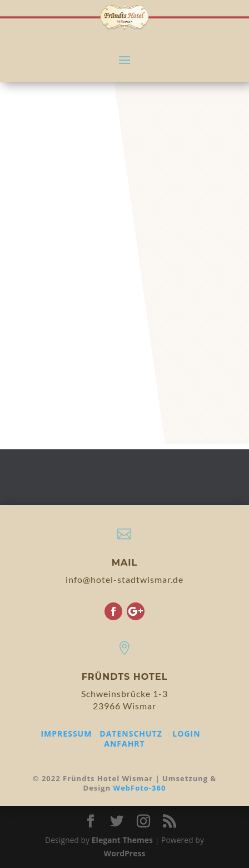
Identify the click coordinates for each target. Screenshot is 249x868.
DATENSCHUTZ (131, 734)
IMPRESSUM (66, 734)
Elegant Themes (122, 840)
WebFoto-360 (140, 788)
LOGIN (186, 734)
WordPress (125, 853)
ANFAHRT (124, 744)
